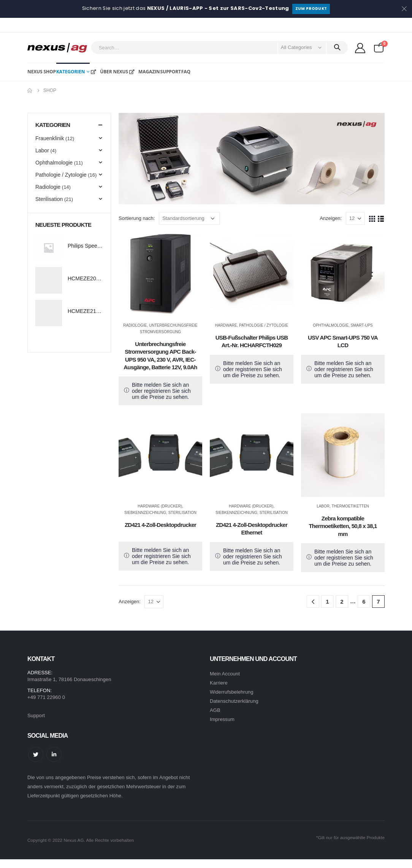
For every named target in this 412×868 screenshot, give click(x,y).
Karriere (219, 683)
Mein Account (225, 674)
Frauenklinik (50, 138)
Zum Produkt (311, 9)
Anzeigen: (331, 218)
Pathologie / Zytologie (264, 325)
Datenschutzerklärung (234, 701)
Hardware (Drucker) (160, 506)
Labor (323, 506)
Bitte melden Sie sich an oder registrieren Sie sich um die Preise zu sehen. (161, 391)
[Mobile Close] (5, 864)
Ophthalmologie (331, 325)
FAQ (186, 72)
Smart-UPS (362, 325)
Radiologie (135, 325)
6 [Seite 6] (364, 602)
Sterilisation (182, 513)
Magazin (144, 72)
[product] (160, 274)
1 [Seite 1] (327, 602)
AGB (215, 710)
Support (170, 72)
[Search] (337, 47)
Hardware (226, 325)
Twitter (36, 754)
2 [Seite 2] (342, 602)
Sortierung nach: (137, 218)
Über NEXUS (109, 72)
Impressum (222, 719)
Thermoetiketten (350, 506)
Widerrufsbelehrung (232, 692)
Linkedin (54, 754)
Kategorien (71, 72)
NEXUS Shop (42, 72)
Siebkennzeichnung (145, 513)
